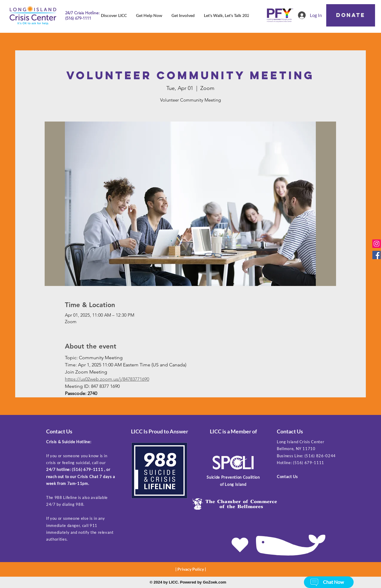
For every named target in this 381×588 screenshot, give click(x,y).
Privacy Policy (191, 569)
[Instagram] (377, 244)
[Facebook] (377, 255)
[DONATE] (351, 15)
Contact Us (287, 477)
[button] (314, 582)
